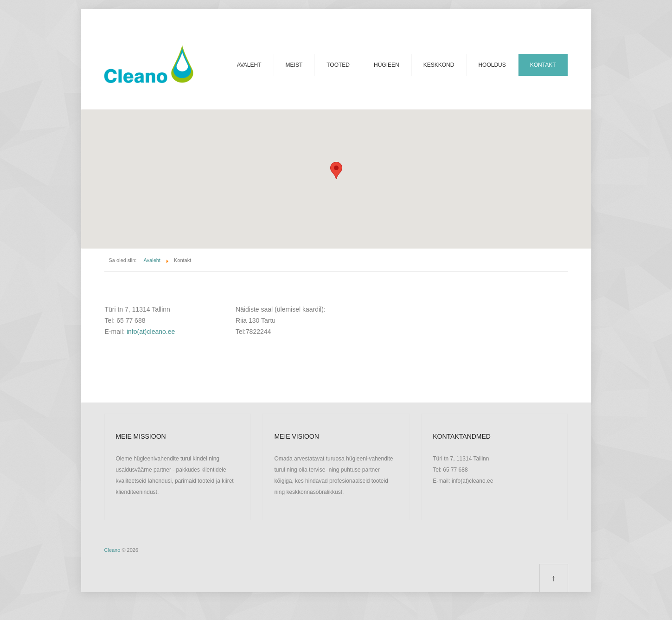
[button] (336, 170)
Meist (294, 65)
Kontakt (543, 65)
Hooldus (492, 65)
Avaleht (249, 65)
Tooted (338, 65)
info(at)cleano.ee (151, 332)
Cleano (112, 550)
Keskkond (439, 65)
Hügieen (387, 65)
